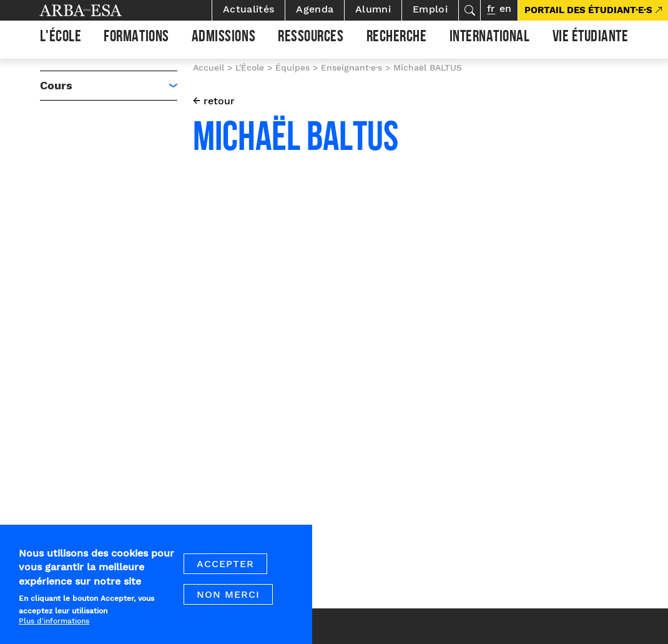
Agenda (315, 9)
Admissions (223, 38)
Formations (136, 38)
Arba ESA (102, 10)
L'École (61, 38)
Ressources (311, 38)
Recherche (397, 38)
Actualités (248, 9)
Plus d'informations (54, 629)
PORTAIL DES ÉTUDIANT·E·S (588, 10)
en (505, 8)
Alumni (373, 9)
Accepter (225, 572)
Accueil (209, 67)
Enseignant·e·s (351, 67)
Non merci (228, 603)
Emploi (430, 9)
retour (219, 101)
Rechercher (469, 10)
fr (491, 8)
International (490, 38)
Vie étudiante (591, 38)
